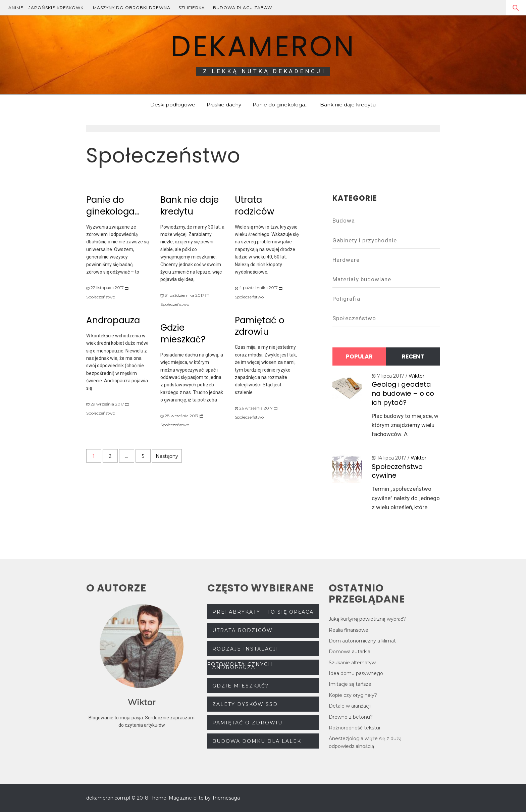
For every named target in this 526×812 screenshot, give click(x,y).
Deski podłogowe (173, 105)
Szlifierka (192, 8)
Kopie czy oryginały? (353, 695)
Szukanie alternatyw (352, 663)
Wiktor (416, 376)
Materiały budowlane (362, 279)
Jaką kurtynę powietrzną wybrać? (367, 619)
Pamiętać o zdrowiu (260, 326)
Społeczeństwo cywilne (397, 471)
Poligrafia (346, 299)
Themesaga (226, 798)
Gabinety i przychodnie (365, 240)
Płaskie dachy (224, 105)
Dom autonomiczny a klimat (362, 641)
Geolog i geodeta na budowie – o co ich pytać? (403, 393)
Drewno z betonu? (351, 717)
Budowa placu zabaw (243, 8)
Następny (167, 456)
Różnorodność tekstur (355, 728)
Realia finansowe (349, 630)
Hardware (346, 260)
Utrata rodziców (254, 206)
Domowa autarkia (350, 652)
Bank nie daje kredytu (348, 105)
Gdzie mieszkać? (183, 333)
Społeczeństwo (101, 297)
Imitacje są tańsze (350, 684)
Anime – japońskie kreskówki (47, 8)
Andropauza (113, 320)
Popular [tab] (359, 356)
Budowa (344, 221)
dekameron (263, 46)
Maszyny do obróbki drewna (132, 8)
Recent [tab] (413, 356)
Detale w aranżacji (350, 706)
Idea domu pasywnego (356, 673)
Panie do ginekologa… (281, 105)
